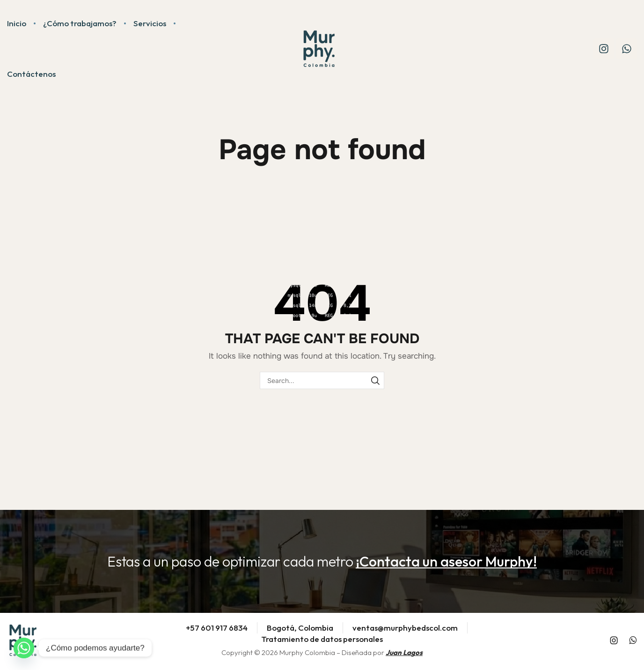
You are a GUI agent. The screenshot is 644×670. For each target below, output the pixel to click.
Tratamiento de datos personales (322, 639)
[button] (446, 561)
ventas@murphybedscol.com (405, 628)
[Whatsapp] (24, 648)
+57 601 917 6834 (217, 628)
